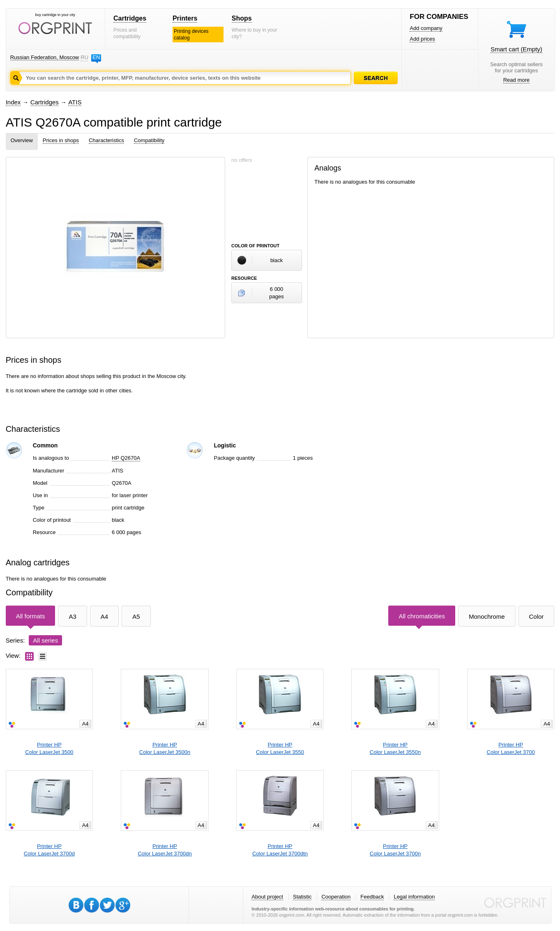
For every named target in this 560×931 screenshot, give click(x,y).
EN (96, 57)
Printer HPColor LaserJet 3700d (49, 850)
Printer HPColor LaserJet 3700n (395, 850)
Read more (516, 80)
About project (267, 897)
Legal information (414, 897)
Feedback (372, 897)
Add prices (422, 39)
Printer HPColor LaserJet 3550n (395, 748)
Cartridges (130, 18)
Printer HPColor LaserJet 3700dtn (280, 850)
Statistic (302, 897)
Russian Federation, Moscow (45, 57)
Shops (242, 18)
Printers (185, 18)
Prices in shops (61, 140)
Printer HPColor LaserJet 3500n (165, 748)
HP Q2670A (126, 458)
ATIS (75, 102)
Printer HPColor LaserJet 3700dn (165, 850)
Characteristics (106, 140)
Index (13, 102)
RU (84, 57)
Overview (22, 140)
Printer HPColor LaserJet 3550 (280, 748)
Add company (426, 28)
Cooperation (336, 897)
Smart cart (516, 49)
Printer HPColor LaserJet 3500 (49, 748)
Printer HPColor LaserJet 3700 (511, 748)
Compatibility (149, 140)
